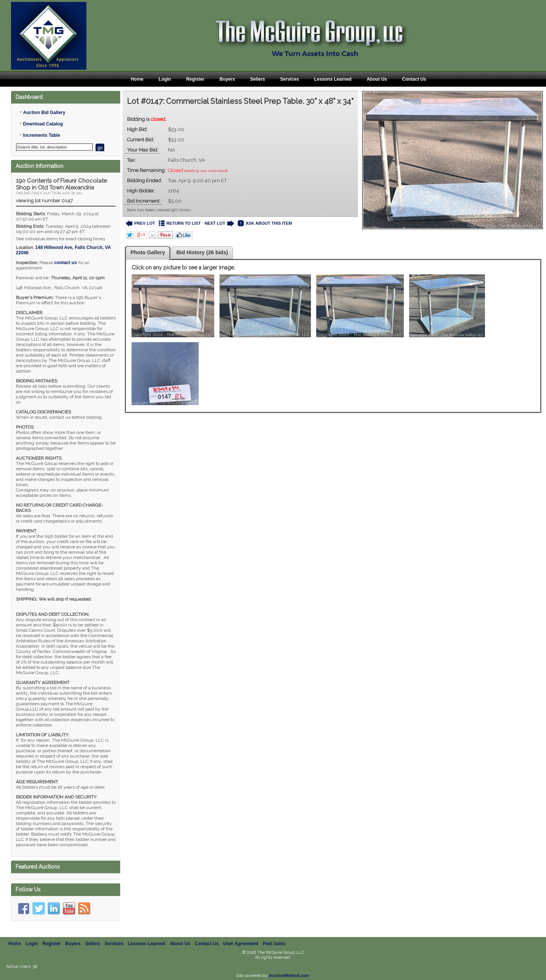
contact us (66, 263)
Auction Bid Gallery (44, 113)
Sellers (258, 79)
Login (165, 79)
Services (289, 79)
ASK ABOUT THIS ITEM (265, 223)
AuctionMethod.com (289, 969)
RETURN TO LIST (180, 223)
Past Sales (274, 938)
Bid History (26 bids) (202, 252)
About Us (377, 79)
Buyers (227, 79)
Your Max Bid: (143, 150)
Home (137, 79)
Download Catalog (43, 124)
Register (195, 79)
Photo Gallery (148, 252)
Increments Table (42, 135)
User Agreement (241, 938)
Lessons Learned (333, 79)
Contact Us (414, 79)
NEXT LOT (219, 223)
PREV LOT (140, 223)
